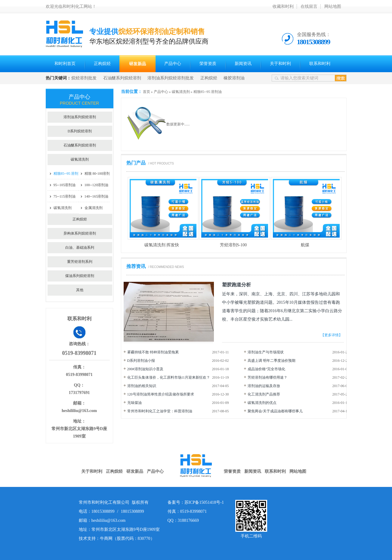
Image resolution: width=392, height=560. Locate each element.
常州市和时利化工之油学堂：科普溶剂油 (160, 411)
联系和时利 (320, 64)
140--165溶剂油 (97, 196)
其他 (80, 290)
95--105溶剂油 (65, 185)
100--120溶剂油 (97, 185)
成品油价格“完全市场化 (266, 369)
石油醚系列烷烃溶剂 (122, 78)
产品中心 (173, 64)
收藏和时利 (283, 6)
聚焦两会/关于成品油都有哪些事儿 (275, 411)
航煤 (305, 245)
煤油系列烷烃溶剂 (80, 276)
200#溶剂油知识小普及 (145, 369)
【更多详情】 (332, 335)
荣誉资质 (208, 64)
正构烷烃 (102, 64)
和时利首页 (65, 64)
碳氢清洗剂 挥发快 (162, 245)
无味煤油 (134, 403)
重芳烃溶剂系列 (80, 262)
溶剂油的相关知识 (142, 386)
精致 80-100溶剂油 (99, 174)
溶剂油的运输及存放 (264, 386)
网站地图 (333, 6)
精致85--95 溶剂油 (208, 92)
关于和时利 (280, 64)
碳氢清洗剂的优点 (262, 403)
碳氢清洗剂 (181, 92)
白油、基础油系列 (80, 248)
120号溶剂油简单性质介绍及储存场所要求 (161, 394)
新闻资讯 (243, 64)
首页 (147, 92)
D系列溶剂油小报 (141, 361)
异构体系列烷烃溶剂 (80, 233)
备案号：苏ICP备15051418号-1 (196, 502)
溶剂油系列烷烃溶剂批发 (171, 78)
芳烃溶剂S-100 (233, 245)
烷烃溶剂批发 (84, 78)
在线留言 (309, 6)
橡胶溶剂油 (234, 78)
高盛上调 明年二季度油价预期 (272, 361)
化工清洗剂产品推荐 (264, 394)
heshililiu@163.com (79, 411)
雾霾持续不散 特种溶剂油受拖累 (153, 352)
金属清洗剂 (94, 208)
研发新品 (137, 64)
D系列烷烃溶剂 (80, 131)
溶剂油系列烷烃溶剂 (80, 117)
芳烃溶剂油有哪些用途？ (267, 377)
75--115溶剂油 (65, 196)
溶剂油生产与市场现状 (266, 352)
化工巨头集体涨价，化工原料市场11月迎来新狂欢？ (169, 377)
